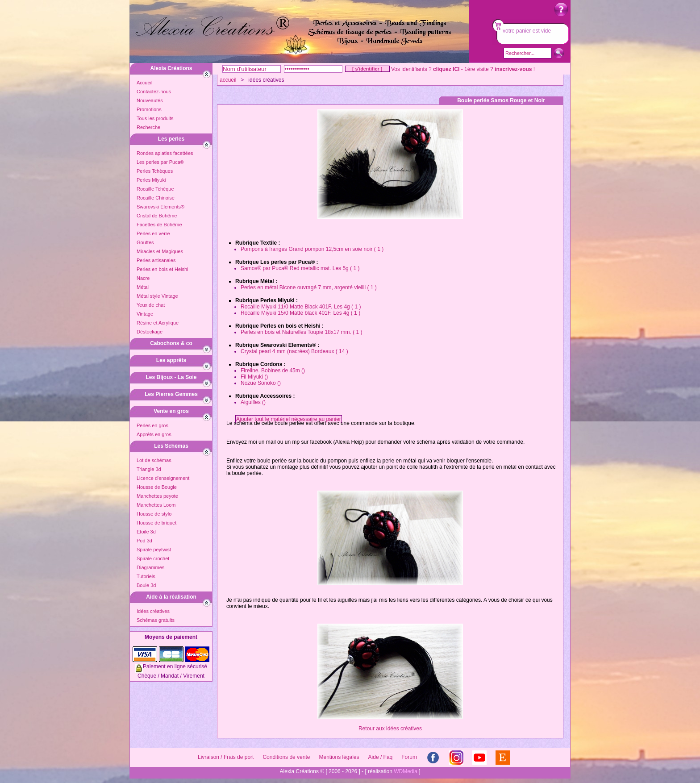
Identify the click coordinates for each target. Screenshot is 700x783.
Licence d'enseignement (163, 478)
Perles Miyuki (151, 180)
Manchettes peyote (157, 496)
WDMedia (406, 771)
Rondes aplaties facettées (165, 153)
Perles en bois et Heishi (162, 269)
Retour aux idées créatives (390, 729)
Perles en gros (152, 425)
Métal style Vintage (157, 296)
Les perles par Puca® (160, 162)
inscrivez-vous (513, 69)
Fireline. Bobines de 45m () (273, 371)
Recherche (148, 127)
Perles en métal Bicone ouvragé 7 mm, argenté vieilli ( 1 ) (309, 287)
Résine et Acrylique (158, 323)
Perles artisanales (156, 260)
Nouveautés (150, 100)
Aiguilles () (253, 402)
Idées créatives (153, 611)
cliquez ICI (446, 69)
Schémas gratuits (156, 620)
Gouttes (145, 242)
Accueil (144, 83)
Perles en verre (153, 233)
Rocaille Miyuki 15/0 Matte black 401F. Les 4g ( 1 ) (300, 313)
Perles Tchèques (155, 171)
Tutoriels (146, 576)
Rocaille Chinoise (156, 198)
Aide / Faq (381, 757)
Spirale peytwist (154, 550)
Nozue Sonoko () (261, 383)
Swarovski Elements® (160, 207)
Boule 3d (146, 585)
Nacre (143, 278)
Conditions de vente (286, 757)
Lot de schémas (154, 460)
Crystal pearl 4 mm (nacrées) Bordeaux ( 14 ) (294, 351)
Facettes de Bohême (159, 225)
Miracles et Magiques (160, 251)
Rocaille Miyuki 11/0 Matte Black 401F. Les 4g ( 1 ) (301, 307)
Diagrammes (150, 567)
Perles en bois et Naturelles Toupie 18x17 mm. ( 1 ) (302, 332)
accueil (228, 80)
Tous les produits (155, 118)
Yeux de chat (151, 305)
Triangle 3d (149, 469)
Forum (409, 757)
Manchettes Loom (156, 505)
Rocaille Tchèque (155, 189)
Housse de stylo (154, 514)
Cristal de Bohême (157, 216)
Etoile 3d (146, 532)
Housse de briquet (156, 523)
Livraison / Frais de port (226, 757)
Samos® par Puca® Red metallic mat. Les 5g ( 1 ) (300, 268)
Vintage (145, 314)
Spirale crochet (153, 558)
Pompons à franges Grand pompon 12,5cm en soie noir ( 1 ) (312, 249)
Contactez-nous (154, 92)
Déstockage (150, 332)
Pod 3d (144, 541)
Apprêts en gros (154, 434)
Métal (143, 287)
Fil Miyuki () (254, 377)
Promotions (149, 109)
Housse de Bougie (157, 487)
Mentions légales (339, 757)
